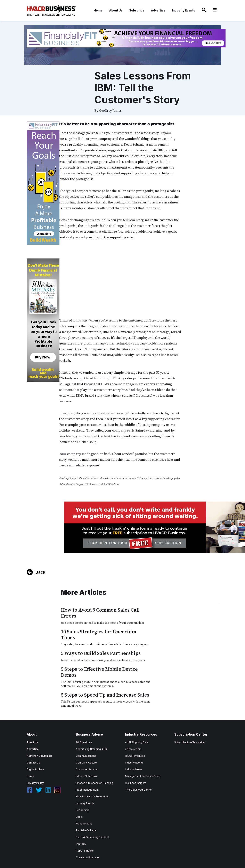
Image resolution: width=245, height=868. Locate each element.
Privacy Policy (35, 783)
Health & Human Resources (92, 796)
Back (40, 572)
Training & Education (88, 857)
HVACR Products (135, 756)
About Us (116, 10)
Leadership (83, 810)
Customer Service (87, 769)
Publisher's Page (86, 830)
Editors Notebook (87, 776)
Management (84, 824)
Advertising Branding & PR (91, 749)
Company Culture (86, 763)
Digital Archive (35, 769)
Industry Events (184, 10)
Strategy (81, 844)
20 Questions (84, 742)
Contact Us (33, 763)
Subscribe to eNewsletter (190, 742)
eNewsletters (133, 749)
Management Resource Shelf (143, 776)
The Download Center (138, 790)
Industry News (134, 769)
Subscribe (137, 10)
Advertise (158, 10)
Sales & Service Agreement (92, 837)
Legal (79, 817)
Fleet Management (87, 790)
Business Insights (136, 783)
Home (98, 10)
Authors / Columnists (39, 756)
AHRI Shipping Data (137, 742)
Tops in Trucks (85, 851)
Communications (86, 756)
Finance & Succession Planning (95, 783)
